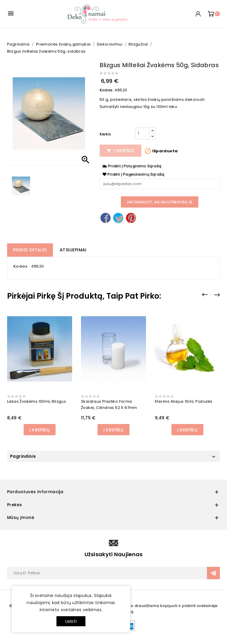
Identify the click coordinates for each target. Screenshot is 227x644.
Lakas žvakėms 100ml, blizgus (37, 401)
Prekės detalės (30, 250)
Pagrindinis (23, 456)
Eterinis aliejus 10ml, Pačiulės (184, 401)
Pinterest (131, 218)
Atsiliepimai (73, 250)
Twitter (118, 218)
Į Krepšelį (121, 151)
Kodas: (107, 90)
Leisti (71, 621)
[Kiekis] (142, 133)
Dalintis (106, 218)
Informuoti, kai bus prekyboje (160, 202)
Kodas (20, 266)
